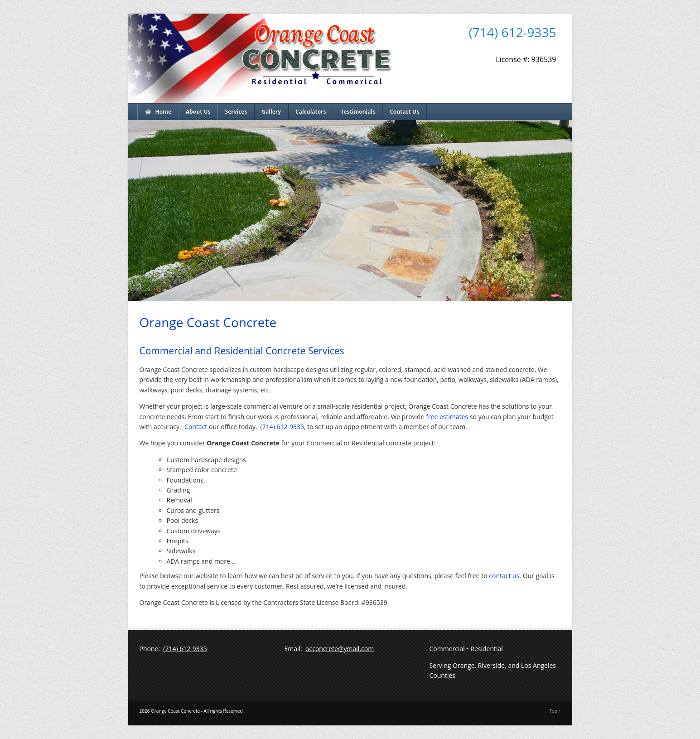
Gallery (271, 112)
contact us (504, 576)
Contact (196, 427)
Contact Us (404, 112)
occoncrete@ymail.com (340, 649)
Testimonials (358, 112)
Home (163, 112)
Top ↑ (555, 711)
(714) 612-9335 (513, 32)
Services (236, 112)
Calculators (311, 112)
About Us (198, 112)
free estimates (447, 417)
